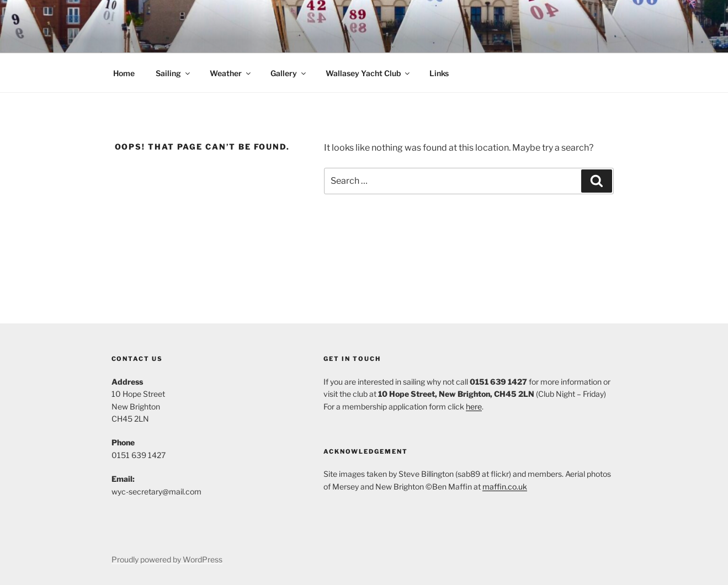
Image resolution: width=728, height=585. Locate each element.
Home (124, 73)
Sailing (174, 73)
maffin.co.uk (505, 486)
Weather (231, 73)
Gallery (289, 73)
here (474, 406)
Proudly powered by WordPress (167, 559)
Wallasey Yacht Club (368, 73)
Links (439, 73)
